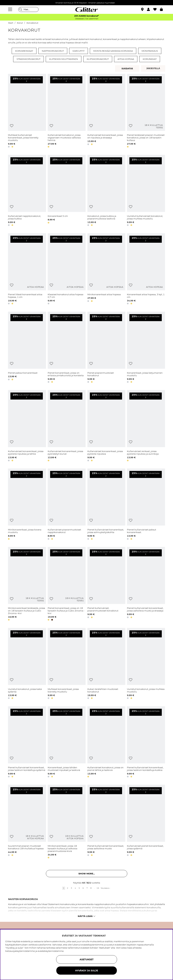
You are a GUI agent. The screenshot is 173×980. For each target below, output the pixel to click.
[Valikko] (11, 9)
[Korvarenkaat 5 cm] (67, 191)
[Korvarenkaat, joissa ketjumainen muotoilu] (146, 348)
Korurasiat (150, 59)
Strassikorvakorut (28, 59)
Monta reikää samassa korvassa (113, 51)
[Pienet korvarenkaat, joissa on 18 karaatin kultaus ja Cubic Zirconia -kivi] (67, 584)
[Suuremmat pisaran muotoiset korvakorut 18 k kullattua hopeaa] (27, 822)
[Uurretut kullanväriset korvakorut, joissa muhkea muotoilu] (146, 191)
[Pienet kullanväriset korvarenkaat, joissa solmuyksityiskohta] (106, 505)
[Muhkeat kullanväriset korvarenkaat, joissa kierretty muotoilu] (27, 111)
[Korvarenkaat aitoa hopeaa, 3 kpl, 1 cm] (146, 269)
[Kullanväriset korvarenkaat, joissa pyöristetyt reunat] (67, 426)
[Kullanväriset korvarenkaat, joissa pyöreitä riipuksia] (106, 426)
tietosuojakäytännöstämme (20, 951)
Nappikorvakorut (53, 51)
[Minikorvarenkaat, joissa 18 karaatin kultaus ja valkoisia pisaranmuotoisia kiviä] (67, 822)
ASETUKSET (87, 959)
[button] (150, 9)
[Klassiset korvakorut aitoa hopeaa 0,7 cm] (67, 269)
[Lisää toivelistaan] (12, 126)
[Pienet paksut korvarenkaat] (27, 348)
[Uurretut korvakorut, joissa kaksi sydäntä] (27, 664)
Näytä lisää (86, 916)
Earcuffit (79, 51)
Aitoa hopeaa (126, 59)
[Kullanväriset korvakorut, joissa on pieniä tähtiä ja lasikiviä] (106, 742)
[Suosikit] (157, 9)
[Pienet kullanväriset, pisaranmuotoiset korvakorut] (106, 584)
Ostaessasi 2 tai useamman (87, 19)
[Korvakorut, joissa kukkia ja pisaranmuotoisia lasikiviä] (106, 191)
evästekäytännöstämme (51, 951)
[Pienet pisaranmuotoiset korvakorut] (106, 348)
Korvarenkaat (24, 51)
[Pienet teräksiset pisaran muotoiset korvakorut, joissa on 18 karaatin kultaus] (146, 111)
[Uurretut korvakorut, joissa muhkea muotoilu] (146, 664)
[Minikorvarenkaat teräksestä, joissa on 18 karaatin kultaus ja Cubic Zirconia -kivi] (27, 584)
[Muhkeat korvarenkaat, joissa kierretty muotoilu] (67, 664)
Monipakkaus (150, 51)
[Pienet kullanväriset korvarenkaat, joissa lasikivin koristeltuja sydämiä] (27, 742)
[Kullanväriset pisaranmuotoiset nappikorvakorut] (67, 505)
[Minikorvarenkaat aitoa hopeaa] (106, 269)
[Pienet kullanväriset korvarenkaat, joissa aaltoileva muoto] (106, 822)
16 (98, 888)
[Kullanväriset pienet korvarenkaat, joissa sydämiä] (146, 822)
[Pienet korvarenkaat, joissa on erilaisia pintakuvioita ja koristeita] (67, 348)
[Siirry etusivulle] (87, 9)
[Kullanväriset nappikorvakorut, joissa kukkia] (27, 191)
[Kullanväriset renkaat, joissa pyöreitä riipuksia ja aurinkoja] (146, 426)
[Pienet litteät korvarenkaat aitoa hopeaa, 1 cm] (27, 269)
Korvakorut (32, 23)
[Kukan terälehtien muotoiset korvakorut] (106, 664)
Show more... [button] (87, 874)
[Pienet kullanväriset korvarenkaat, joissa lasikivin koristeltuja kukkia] (146, 742)
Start (11, 23)
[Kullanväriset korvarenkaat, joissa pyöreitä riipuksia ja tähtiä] (27, 426)
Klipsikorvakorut (98, 59)
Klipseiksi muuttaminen (64, 59)
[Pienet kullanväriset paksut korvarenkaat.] (146, 505)
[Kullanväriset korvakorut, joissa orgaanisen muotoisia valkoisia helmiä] (67, 111)
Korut (20, 23)
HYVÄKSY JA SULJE (87, 971)
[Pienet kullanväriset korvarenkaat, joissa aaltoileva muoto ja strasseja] (146, 584)
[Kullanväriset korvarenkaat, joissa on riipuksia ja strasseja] (106, 111)
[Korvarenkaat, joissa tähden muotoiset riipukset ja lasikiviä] (67, 742)
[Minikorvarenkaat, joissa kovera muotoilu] (27, 505)
